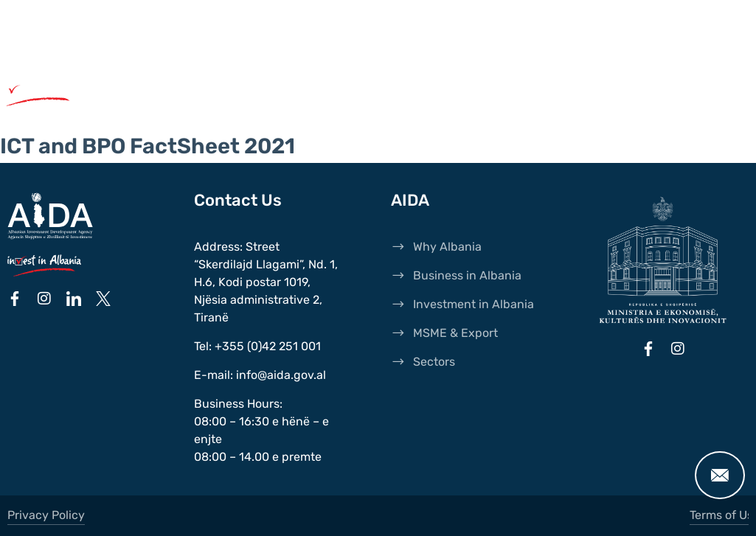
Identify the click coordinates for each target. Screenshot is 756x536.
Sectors (298, 108)
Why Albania (171, 93)
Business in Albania (308, 93)
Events (160, 41)
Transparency (247, 41)
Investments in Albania (485, 93)
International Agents (242, 26)
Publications (422, 26)
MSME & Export (192, 108)
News (345, 26)
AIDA (141, 26)
